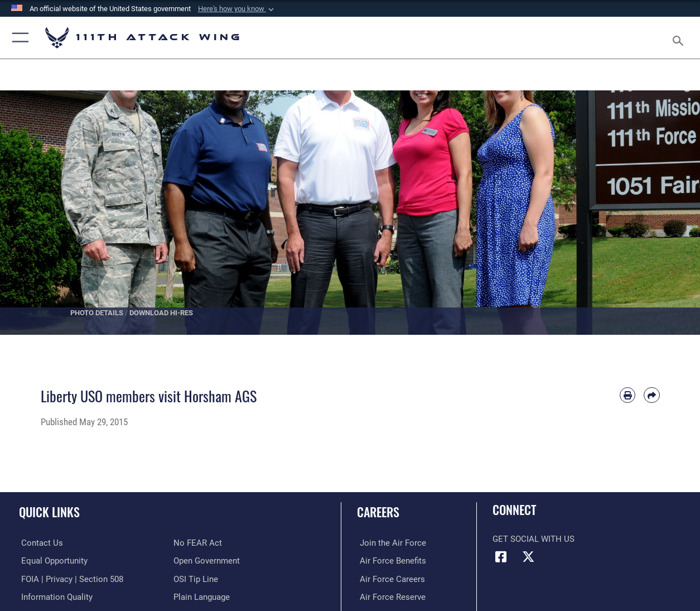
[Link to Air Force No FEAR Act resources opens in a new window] (198, 543)
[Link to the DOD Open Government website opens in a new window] (207, 561)
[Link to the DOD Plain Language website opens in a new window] (202, 596)
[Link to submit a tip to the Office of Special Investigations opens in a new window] (196, 579)
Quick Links (49, 511)
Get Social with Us (534, 539)
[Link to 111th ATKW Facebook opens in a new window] (501, 557)
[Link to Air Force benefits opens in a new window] (390, 561)
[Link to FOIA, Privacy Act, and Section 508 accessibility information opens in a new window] (70, 579)
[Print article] (627, 395)
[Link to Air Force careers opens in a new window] (390, 579)
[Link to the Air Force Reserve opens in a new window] (390, 596)
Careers (378, 511)
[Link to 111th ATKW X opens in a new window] (528, 557)
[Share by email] (651, 395)
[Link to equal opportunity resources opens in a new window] (52, 561)
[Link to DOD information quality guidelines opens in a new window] (55, 596)
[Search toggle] (680, 37)
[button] (237, 9)
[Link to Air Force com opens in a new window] (390, 543)
